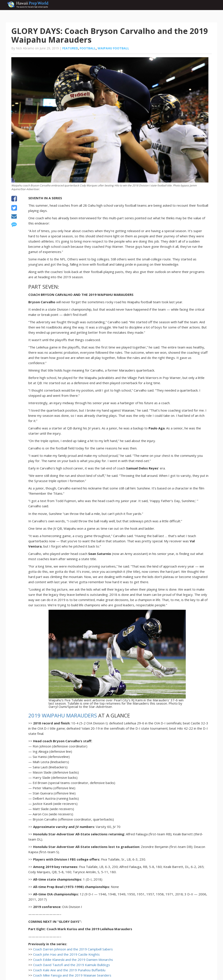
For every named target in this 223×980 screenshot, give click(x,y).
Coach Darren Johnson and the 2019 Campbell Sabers (73, 949)
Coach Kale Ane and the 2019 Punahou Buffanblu (69, 970)
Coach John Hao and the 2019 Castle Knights (66, 954)
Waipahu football (113, 48)
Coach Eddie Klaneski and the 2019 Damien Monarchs (73, 960)
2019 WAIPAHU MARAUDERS (63, 715)
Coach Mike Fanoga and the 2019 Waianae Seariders (72, 975)
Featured (70, 48)
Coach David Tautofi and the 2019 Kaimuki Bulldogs (72, 965)
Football (88, 48)
